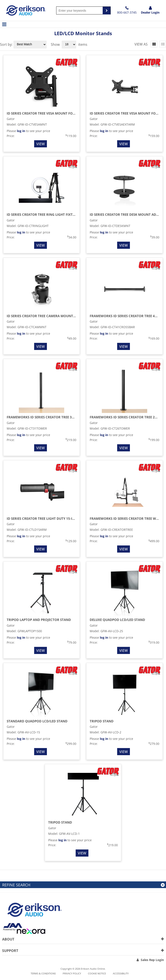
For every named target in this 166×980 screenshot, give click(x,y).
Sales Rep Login (152, 960)
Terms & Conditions (43, 973)
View (41, 144)
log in (21, 131)
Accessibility (121, 973)
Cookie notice (97, 973)
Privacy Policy (72, 973)
